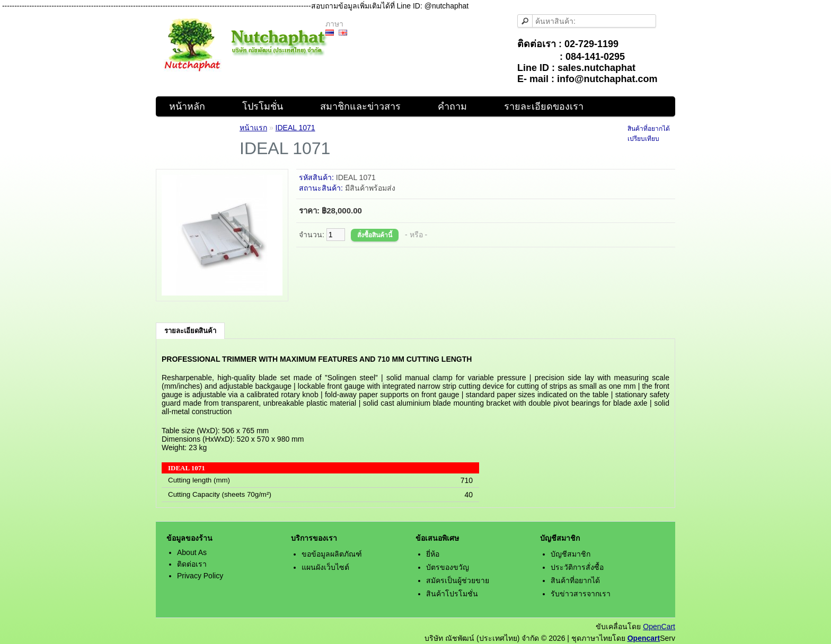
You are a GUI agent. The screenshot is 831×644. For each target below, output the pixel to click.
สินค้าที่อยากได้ (649, 129)
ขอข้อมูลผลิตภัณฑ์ (332, 554)
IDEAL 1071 (295, 128)
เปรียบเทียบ (643, 139)
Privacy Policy (200, 576)
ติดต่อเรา (192, 564)
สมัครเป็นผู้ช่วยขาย (458, 580)
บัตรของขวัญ (448, 567)
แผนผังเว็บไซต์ (325, 567)
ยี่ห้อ (433, 554)
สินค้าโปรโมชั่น (452, 594)
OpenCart (659, 627)
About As (192, 552)
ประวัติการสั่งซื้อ (577, 567)
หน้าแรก (253, 128)
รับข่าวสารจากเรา (581, 594)
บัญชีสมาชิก (571, 554)
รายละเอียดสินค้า (190, 331)
